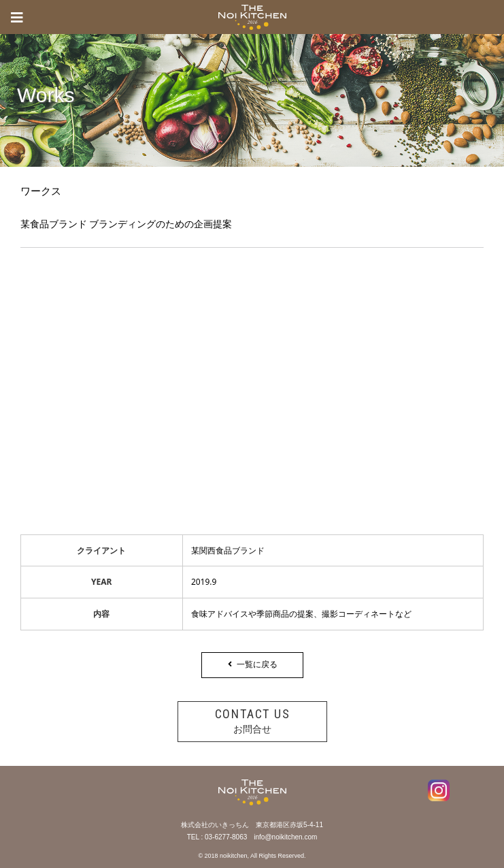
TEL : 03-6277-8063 (217, 837)
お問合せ (252, 720)
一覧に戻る (252, 664)
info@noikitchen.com (285, 837)
